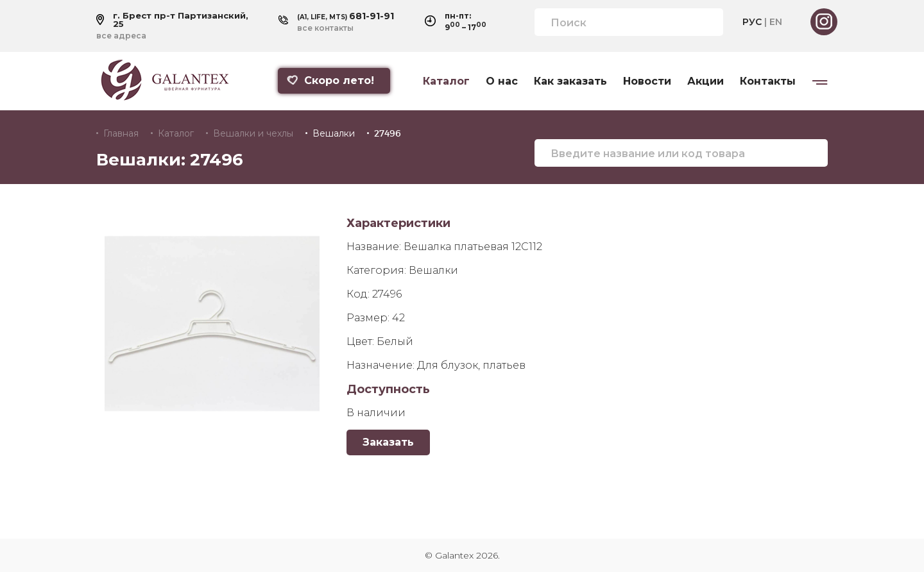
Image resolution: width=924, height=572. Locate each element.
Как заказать (570, 81)
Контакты (768, 81)
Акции (706, 81)
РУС (752, 22)
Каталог (446, 81)
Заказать (388, 442)
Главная (121, 133)
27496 (388, 133)
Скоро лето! (330, 80)
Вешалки (334, 133)
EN (776, 22)
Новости (647, 81)
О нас (502, 81)
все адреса (121, 36)
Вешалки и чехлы (253, 133)
